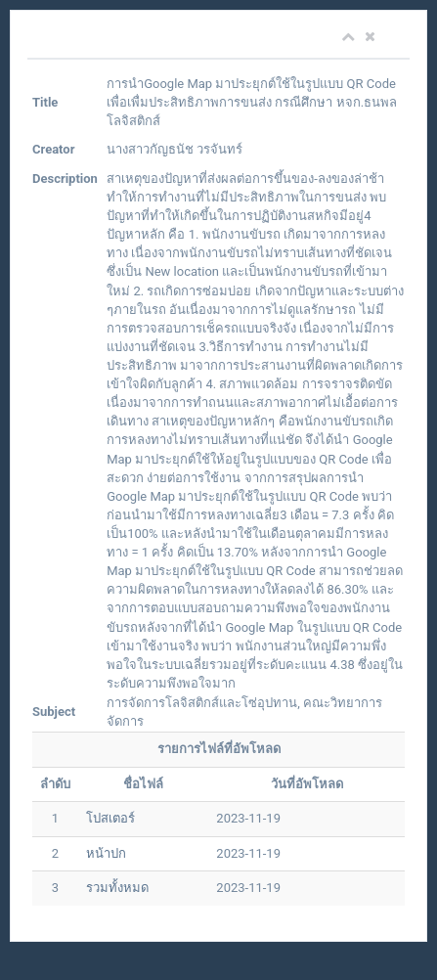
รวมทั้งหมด (117, 888)
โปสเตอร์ (110, 818)
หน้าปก (106, 853)
